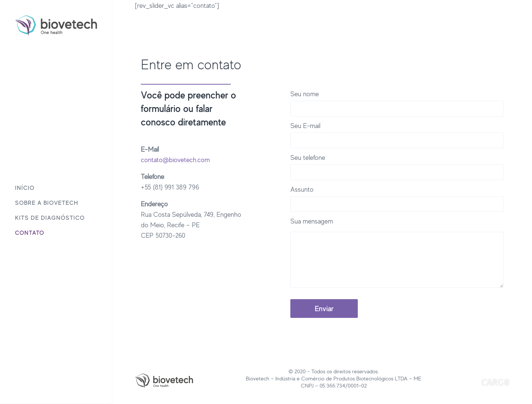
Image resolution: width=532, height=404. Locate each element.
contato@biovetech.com (175, 160)
